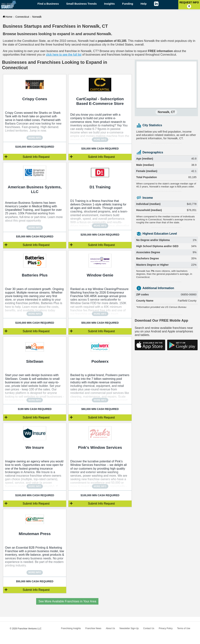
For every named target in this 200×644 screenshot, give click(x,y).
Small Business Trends (81, 4)
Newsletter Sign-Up (129, 628)
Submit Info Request (36, 157)
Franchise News (93, 628)
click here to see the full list (64, 55)
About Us (110, 628)
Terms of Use (184, 628)
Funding (128, 4)
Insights (110, 4)
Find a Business (48, 4)
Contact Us (149, 628)
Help (144, 4)
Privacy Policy (166, 628)
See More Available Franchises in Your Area (67, 601)
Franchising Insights (71, 628)
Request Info (189, 5)
